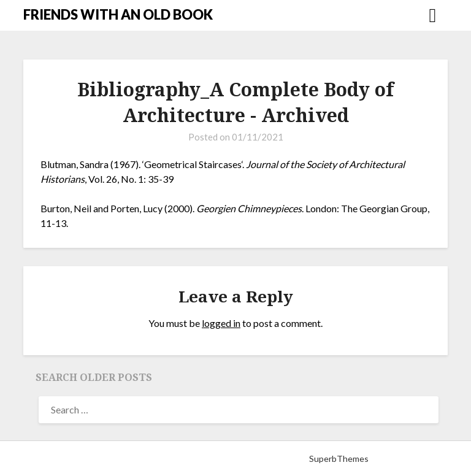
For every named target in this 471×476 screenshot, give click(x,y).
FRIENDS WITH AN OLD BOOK (118, 14)
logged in (221, 323)
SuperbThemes (339, 459)
